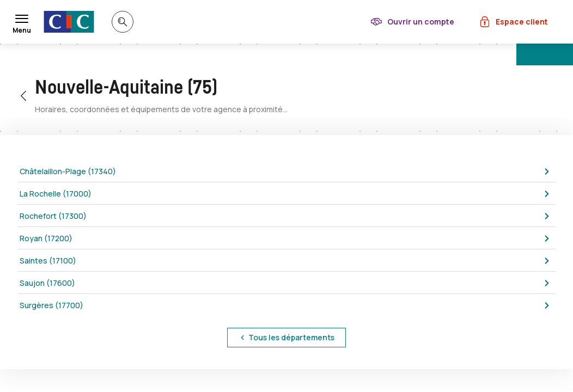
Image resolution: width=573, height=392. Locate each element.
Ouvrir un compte (421, 22)
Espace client (522, 22)
